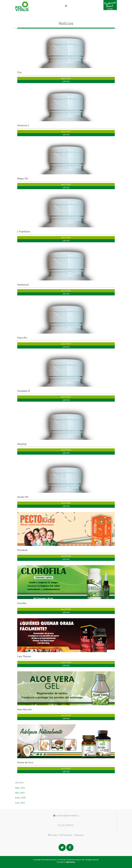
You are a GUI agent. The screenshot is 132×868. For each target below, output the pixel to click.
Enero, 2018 (20, 798)
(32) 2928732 (66, 825)
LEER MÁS (66, 81)
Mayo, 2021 (20, 788)
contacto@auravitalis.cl (66, 815)
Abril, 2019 (20, 793)
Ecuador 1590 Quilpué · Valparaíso (66, 835)
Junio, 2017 (20, 803)
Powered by (66, 862)
